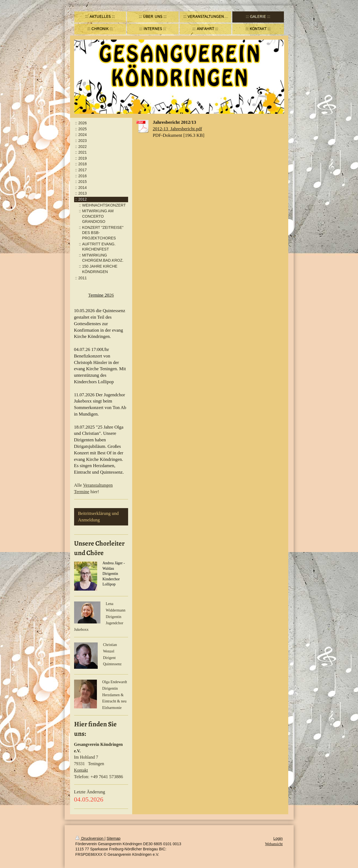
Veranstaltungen (98, 485)
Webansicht (274, 844)
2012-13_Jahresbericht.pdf (178, 129)
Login (278, 838)
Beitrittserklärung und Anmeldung (99, 517)
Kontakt (81, 770)
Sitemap (114, 838)
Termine (82, 492)
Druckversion (90, 838)
